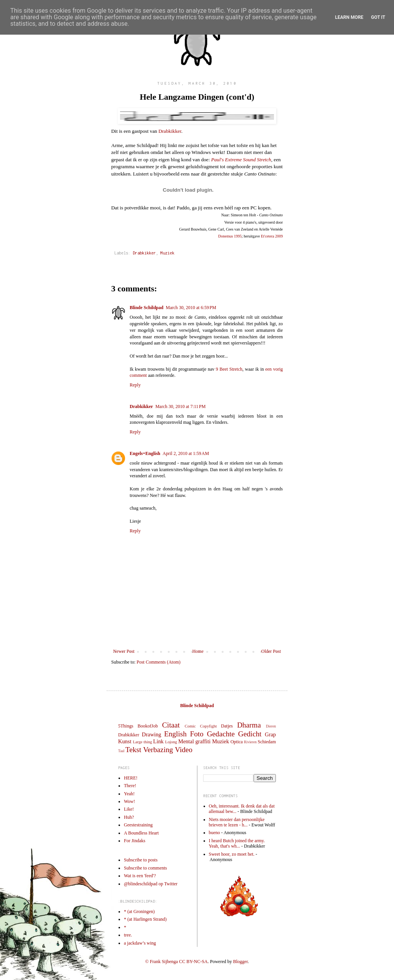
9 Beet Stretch (229, 369)
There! (130, 786)
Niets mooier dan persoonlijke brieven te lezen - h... (237, 822)
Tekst (133, 750)
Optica (237, 742)
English (175, 734)
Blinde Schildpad (147, 308)
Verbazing (158, 750)
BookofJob (148, 726)
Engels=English (145, 453)
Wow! (129, 801)
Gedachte (221, 734)
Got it (378, 17)
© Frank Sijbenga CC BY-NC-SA (176, 962)
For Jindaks (135, 841)
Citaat (171, 725)
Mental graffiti (194, 741)
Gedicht (250, 734)
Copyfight (209, 726)
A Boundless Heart (141, 833)
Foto (197, 734)
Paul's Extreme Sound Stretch (241, 160)
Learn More (349, 17)
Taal (121, 751)
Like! (129, 809)
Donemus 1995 (230, 236)
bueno (215, 833)
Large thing (142, 742)
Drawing (152, 734)
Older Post (271, 651)
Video (184, 750)
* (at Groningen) (139, 911)
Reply (135, 385)
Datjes (227, 726)
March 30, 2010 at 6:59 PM (191, 308)
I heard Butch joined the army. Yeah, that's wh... (237, 843)
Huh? (129, 817)
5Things (126, 726)
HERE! (131, 778)
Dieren (271, 726)
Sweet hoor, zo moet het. (232, 854)
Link (158, 741)
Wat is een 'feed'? (140, 876)
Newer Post (124, 651)
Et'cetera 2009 (272, 236)
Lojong (171, 742)
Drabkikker (170, 131)
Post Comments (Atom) (159, 662)
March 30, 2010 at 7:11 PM (181, 406)
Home (198, 651)
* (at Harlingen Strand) (145, 919)
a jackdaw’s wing (140, 943)
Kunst (125, 741)
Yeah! (129, 794)
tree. (128, 935)
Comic (190, 726)
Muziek (167, 253)
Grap (270, 734)
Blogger (240, 962)
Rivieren (250, 742)
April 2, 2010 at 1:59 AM (186, 453)
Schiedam (267, 742)
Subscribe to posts (141, 860)
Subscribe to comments (145, 868)
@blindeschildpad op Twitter (151, 884)
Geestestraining (138, 825)
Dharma (249, 725)
